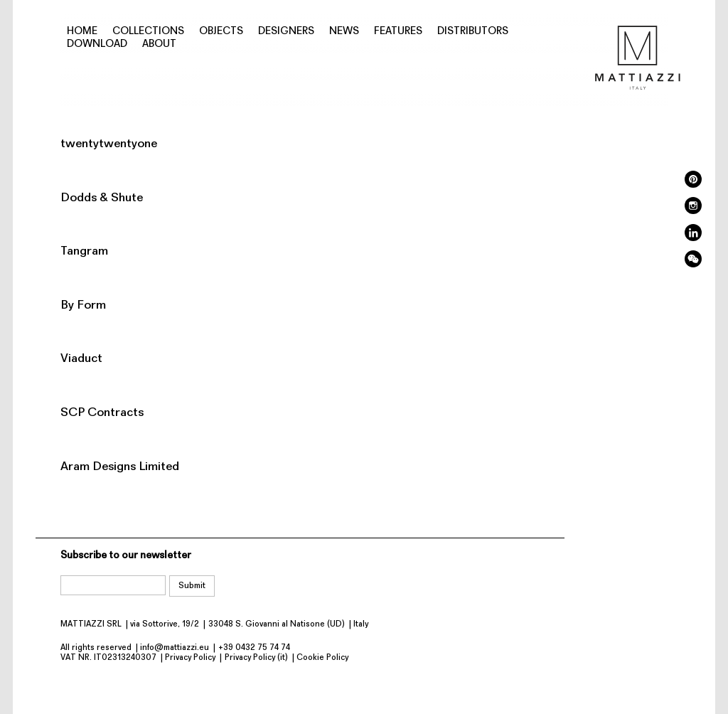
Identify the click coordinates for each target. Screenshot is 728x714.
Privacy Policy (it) (256, 658)
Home (82, 32)
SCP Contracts (102, 413)
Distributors (473, 32)
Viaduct (81, 359)
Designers (286, 32)
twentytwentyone (109, 144)
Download (97, 44)
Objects (221, 32)
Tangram (84, 251)
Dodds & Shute (102, 198)
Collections (148, 32)
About (159, 44)
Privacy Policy (190, 658)
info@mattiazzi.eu (175, 648)
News (344, 32)
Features (398, 32)
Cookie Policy (322, 658)
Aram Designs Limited (120, 467)
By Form (83, 305)
